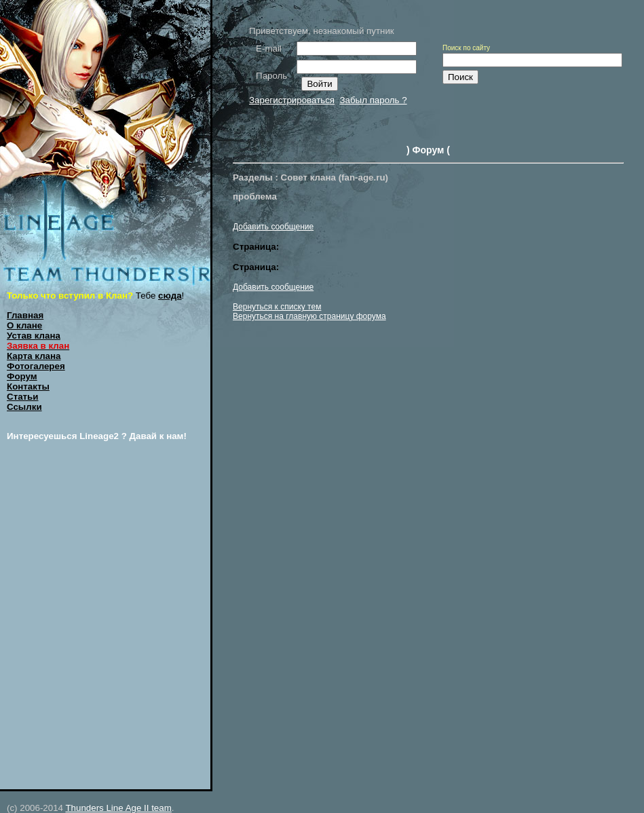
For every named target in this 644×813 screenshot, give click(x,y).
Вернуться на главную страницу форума (309, 316)
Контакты (28, 386)
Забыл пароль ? (373, 100)
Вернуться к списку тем (277, 307)
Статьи (22, 397)
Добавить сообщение (273, 227)
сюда (170, 296)
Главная (25, 315)
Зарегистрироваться (292, 100)
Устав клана (34, 336)
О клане (24, 325)
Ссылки (24, 407)
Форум (22, 376)
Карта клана (34, 356)
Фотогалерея (36, 366)
